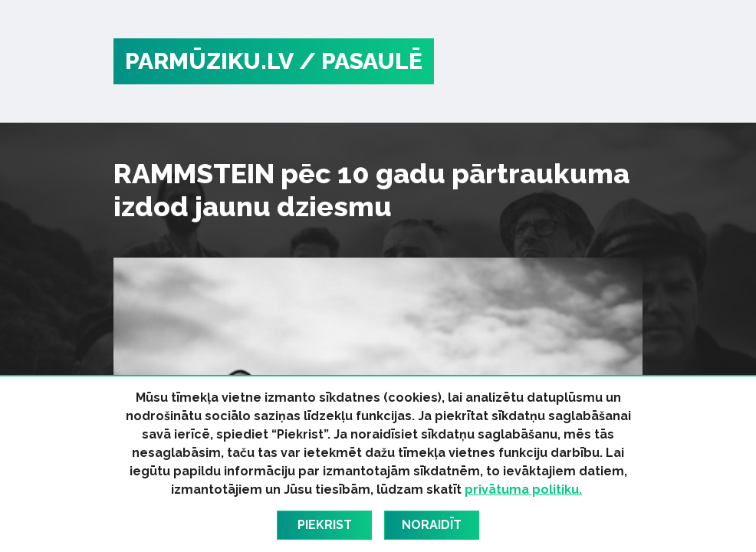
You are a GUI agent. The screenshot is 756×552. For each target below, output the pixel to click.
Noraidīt (432, 525)
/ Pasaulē (361, 61)
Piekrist (325, 525)
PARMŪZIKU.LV (209, 61)
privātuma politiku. (523, 490)
